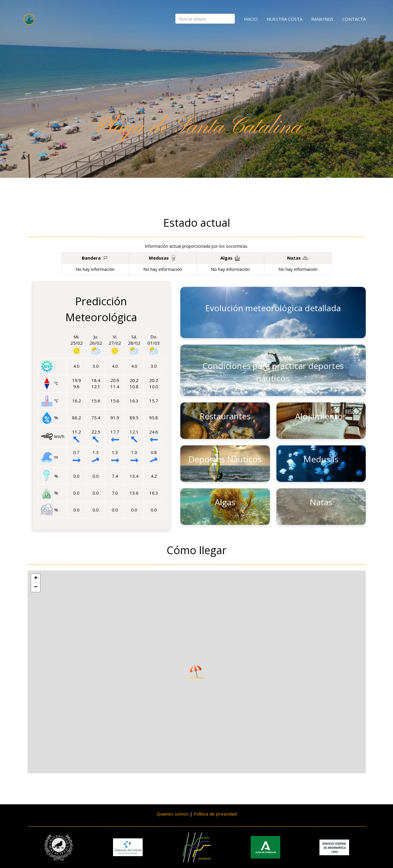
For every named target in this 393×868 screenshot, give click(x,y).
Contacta (354, 19)
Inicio (251, 19)
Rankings (322, 19)
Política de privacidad (215, 814)
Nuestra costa (284, 19)
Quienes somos (173, 814)
